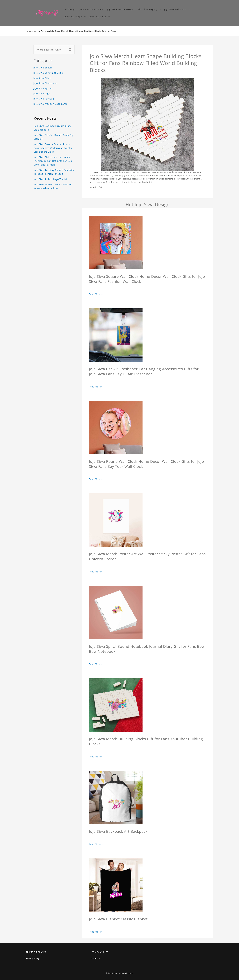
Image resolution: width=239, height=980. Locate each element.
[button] (149, 10)
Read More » (96, 294)
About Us (96, 958)
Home (29, 31)
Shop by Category (41, 31)
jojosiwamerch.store (123, 973)
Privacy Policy (33, 958)
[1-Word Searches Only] (50, 50)
